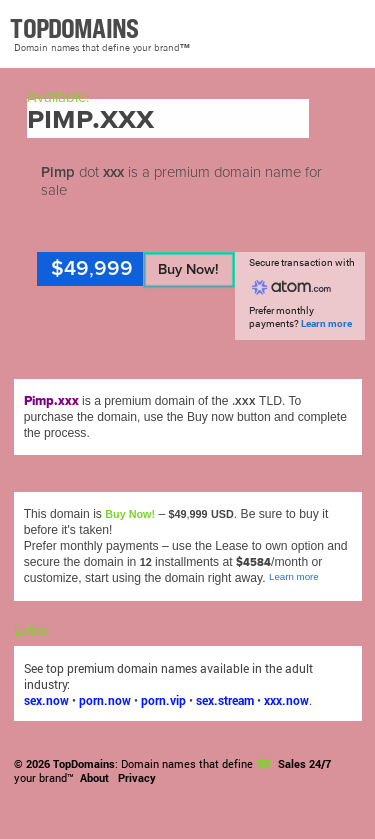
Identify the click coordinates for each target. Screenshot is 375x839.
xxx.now (286, 700)
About (94, 778)
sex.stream (225, 700)
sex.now (46, 700)
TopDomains (84, 764)
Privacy (137, 778)
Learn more (326, 323)
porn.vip (163, 700)
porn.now (105, 700)
